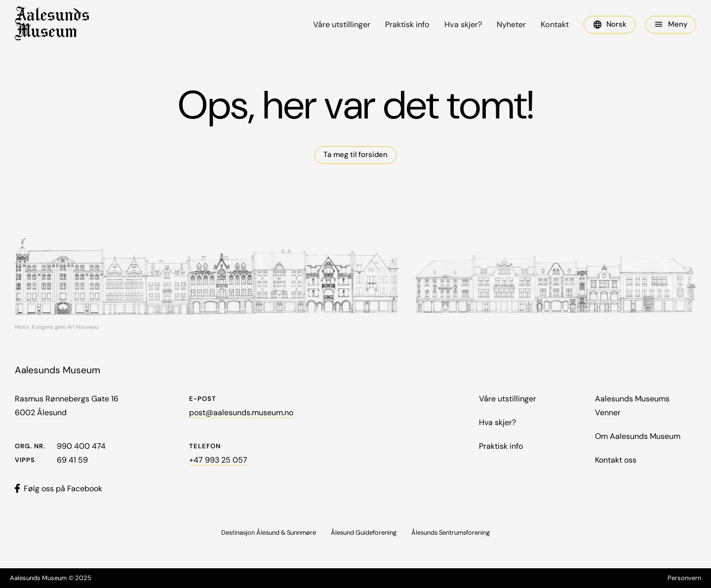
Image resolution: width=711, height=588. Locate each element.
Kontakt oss (616, 460)
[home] (52, 25)
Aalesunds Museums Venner (632, 406)
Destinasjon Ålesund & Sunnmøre (269, 532)
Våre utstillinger (342, 25)
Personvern (684, 578)
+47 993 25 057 (218, 460)
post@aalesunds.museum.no (241, 412)
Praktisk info (407, 25)
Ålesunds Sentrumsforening (451, 532)
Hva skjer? (463, 25)
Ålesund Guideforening (364, 532)
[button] (610, 25)
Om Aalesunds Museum (638, 436)
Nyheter (511, 25)
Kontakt (555, 25)
